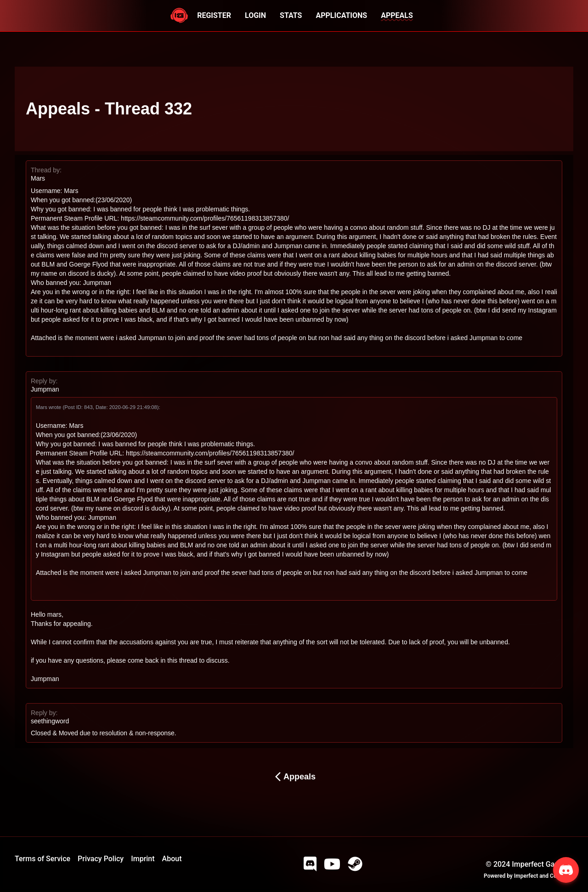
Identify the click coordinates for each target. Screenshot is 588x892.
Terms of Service (42, 859)
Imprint (143, 859)
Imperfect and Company (544, 876)
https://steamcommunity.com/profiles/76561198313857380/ (205, 218)
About (172, 859)
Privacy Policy (101, 859)
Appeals (294, 777)
